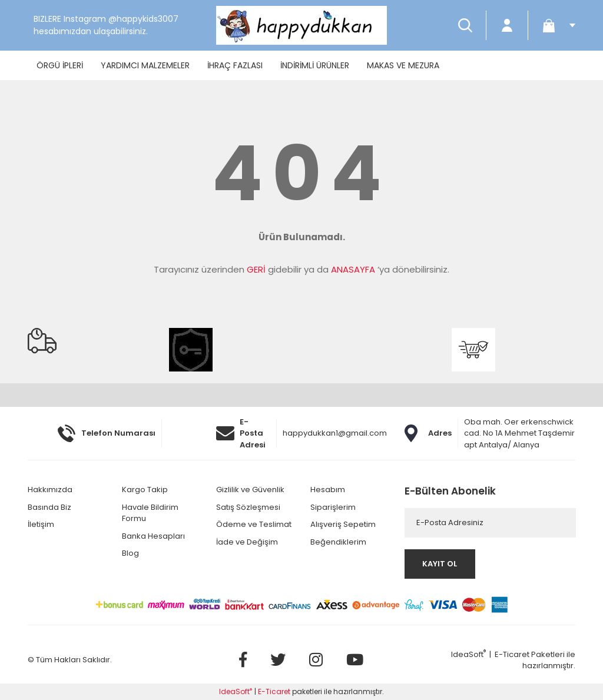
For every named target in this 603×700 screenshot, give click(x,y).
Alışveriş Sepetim (343, 524)
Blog (130, 553)
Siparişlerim (333, 507)
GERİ (256, 269)
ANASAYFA (353, 269)
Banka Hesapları (153, 536)
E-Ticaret (512, 654)
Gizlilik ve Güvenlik (250, 490)
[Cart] (555, 25)
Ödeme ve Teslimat (254, 524)
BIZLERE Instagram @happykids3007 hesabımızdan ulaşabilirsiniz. (106, 25)
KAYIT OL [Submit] (440, 564)
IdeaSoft (468, 654)
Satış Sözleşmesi (248, 507)
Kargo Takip (145, 490)
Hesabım (328, 490)
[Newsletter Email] (490, 523)
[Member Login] (507, 25)
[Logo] (301, 25)
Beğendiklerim (338, 542)
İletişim (41, 524)
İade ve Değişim (247, 542)
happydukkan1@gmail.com (335, 433)
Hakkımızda (50, 490)
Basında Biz (49, 507)
